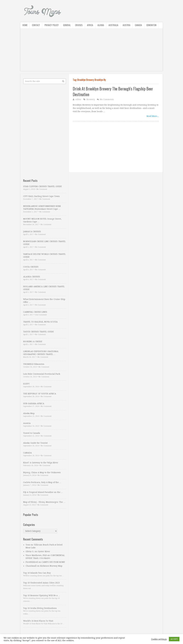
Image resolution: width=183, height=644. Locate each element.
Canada (138, 25)
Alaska (101, 25)
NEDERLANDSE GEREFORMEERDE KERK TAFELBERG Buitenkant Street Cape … (42, 208)
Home (25, 25)
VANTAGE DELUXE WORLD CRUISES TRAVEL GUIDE (44, 256)
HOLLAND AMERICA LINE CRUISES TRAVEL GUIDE (44, 288)
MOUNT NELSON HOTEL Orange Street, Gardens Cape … (42, 220)
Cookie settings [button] (159, 639)
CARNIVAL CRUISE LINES (35, 312)
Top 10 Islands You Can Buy (37, 573)
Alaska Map (29, 413)
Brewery (91, 99)
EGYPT (26, 384)
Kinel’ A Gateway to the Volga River (41, 463)
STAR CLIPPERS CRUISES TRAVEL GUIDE (42, 186)
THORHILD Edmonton (34, 364)
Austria (127, 25)
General (67, 25)
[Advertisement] (91, 51)
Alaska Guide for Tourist (35, 443)
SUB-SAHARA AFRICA (34, 403)
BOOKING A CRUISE (33, 341)
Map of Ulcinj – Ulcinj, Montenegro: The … (44, 502)
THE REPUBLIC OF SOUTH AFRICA (40, 394)
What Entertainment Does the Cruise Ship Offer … (44, 301)
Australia (113, 25)
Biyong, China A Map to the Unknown (42, 472)
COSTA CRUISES (31, 267)
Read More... (153, 116)
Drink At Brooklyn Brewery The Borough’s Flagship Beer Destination (113, 91)
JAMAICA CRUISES (32, 232)
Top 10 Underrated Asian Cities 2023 (41, 583)
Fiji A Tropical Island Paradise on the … (43, 492)
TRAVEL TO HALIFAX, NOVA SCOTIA (40, 322)
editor (78, 99)
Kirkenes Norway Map (51, 566)
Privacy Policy (52, 25)
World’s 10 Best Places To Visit (38, 621)
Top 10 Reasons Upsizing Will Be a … (42, 595)
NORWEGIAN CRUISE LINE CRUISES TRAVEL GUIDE (44, 243)
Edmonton (151, 25)
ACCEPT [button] (174, 639)
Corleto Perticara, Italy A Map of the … (42, 482)
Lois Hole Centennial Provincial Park (42, 374)
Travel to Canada (32, 433)
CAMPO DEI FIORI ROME (53, 562)
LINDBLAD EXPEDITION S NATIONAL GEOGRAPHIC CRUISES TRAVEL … (41, 353)
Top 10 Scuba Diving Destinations (40, 608)
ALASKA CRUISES (32, 277)
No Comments (107, 99)
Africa (90, 25)
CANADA (27, 453)
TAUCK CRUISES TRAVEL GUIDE (38, 332)
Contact (36, 25)
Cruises (79, 25)
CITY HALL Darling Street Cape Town (41, 196)
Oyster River (44, 551)
